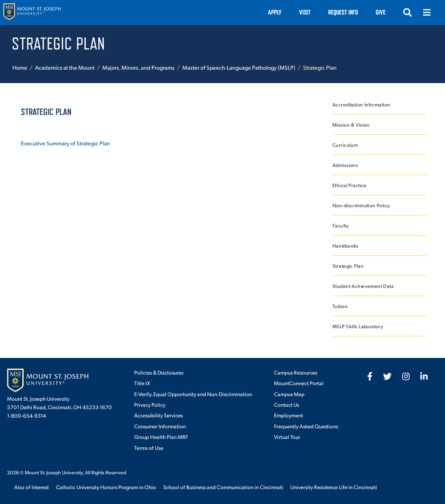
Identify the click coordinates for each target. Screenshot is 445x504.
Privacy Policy (150, 404)
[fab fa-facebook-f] (370, 376)
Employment (289, 415)
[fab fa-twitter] (387, 376)
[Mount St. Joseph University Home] (32, 13)
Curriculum (345, 145)
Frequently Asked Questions (306, 426)
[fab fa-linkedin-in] (424, 376)
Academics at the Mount (65, 67)
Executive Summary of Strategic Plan (65, 143)
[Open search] (407, 12)
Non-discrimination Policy (361, 205)
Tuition (340, 306)
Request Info (343, 12)
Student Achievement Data (363, 286)
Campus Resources (296, 372)
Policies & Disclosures (159, 372)
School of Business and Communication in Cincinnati (223, 487)
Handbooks (346, 246)
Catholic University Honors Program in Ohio (106, 487)
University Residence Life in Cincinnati (334, 487)
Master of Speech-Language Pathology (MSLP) (239, 67)
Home (20, 67)
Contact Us (287, 404)
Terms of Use (149, 448)
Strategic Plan (348, 266)
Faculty (341, 225)
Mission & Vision (351, 125)
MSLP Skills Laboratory (358, 326)
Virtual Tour (287, 437)
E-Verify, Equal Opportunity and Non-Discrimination (193, 394)
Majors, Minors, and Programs (138, 67)
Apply (275, 12)
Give (381, 12)
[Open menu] (427, 12)
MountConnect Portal (299, 383)
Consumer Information (160, 426)
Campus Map (289, 394)
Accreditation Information (361, 105)
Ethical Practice (350, 185)
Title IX (142, 383)
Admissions (345, 165)
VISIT (305, 12)
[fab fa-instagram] (406, 376)
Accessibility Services (158, 415)
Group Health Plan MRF (161, 437)
